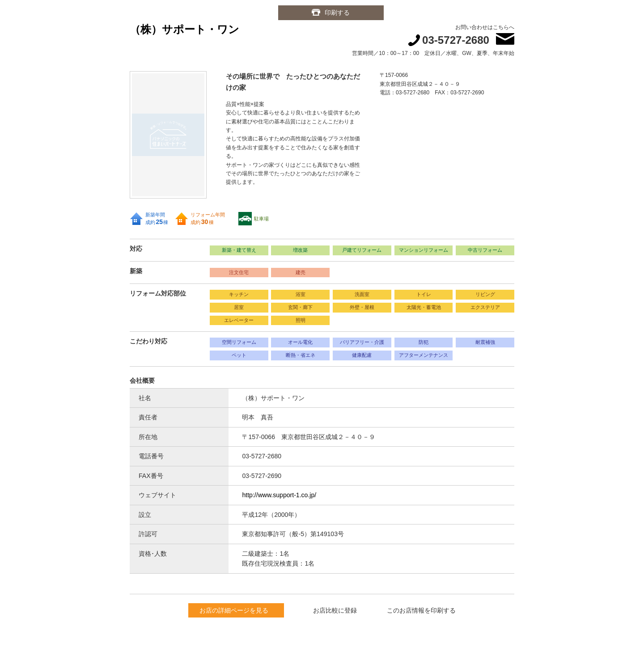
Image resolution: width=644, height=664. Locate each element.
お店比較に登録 (335, 610)
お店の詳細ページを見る (234, 610)
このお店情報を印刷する (421, 610)
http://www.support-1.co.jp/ (279, 495)
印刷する (338, 13)
